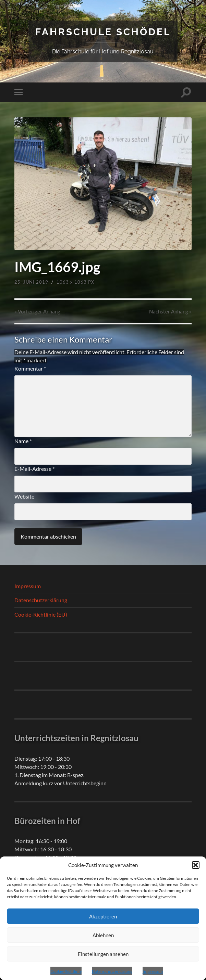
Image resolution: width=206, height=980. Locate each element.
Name (23, 441)
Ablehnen (103, 935)
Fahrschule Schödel (103, 32)
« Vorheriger (37, 311)
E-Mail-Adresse (34, 469)
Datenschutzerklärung (112, 971)
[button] (196, 865)
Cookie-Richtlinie (66, 971)
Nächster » (170, 311)
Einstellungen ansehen (103, 954)
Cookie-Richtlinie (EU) (41, 614)
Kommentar (30, 368)
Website (24, 496)
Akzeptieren (103, 916)
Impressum (153, 971)
